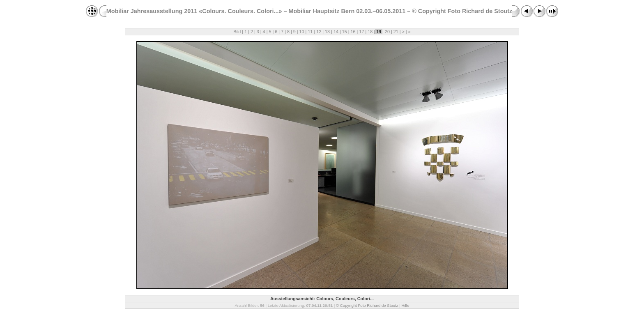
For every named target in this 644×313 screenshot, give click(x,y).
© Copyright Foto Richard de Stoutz (367, 305)
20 (387, 32)
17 (361, 32)
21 (396, 32)
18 (370, 32)
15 (345, 32)
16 (353, 32)
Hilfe (405, 305)
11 (310, 32)
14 (336, 32)
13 (327, 32)
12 (319, 32)
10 (302, 32)
